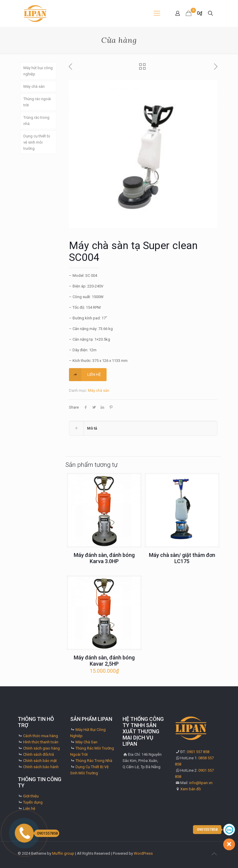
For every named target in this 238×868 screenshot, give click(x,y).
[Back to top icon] (214, 854)
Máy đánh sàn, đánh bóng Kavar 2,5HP (104, 661)
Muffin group (63, 853)
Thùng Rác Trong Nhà (94, 761)
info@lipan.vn (201, 783)
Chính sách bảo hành (41, 767)
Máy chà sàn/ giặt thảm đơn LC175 (182, 558)
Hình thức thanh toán (41, 742)
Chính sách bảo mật (40, 761)
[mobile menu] (157, 13)
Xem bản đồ (190, 789)
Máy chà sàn (99, 390)
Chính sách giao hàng (41, 748)
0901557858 (46, 833)
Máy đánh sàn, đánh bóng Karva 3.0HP (104, 558)
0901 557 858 (198, 752)
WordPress (143, 853)
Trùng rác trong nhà (36, 121)
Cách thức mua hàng (41, 736)
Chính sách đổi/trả (38, 754)
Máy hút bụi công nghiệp (38, 71)
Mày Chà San (86, 742)
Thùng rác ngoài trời (37, 102)
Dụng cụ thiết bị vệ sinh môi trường (37, 142)
